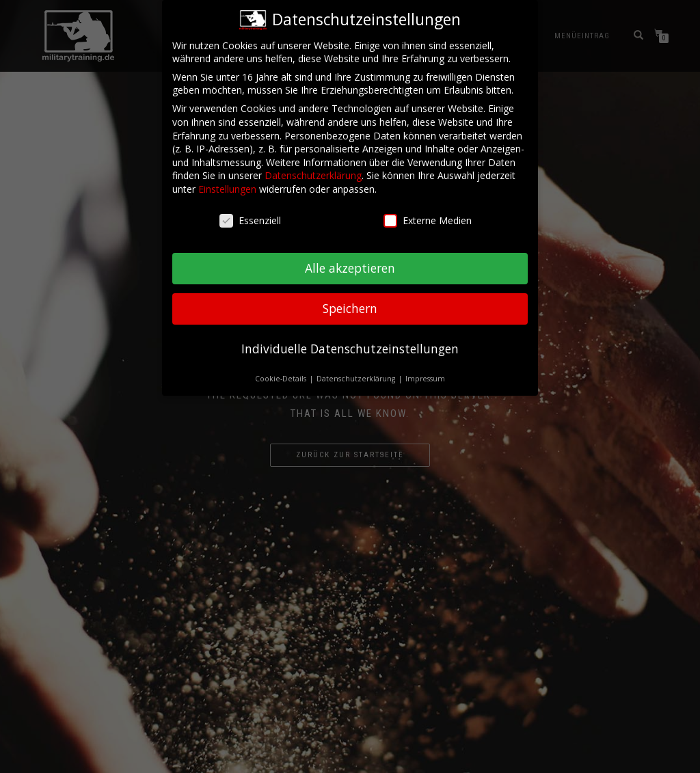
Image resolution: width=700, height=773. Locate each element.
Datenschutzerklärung (313, 169)
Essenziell (250, 214)
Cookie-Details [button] (282, 372)
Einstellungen (227, 182)
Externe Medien (428, 214)
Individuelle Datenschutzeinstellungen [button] (350, 342)
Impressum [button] (425, 372)
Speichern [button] (350, 302)
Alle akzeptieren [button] (350, 262)
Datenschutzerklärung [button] (357, 372)
